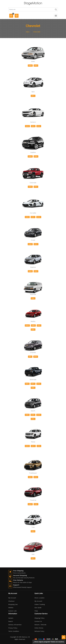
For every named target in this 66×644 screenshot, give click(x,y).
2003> (30, 187)
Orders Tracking (40, 604)
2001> (30, 477)
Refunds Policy (39, 631)
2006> (30, 156)
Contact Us (38, 621)
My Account (12, 598)
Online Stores (39, 628)
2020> (39, 217)
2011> (30, 357)
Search (11, 621)
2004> (27, 325)
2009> (39, 415)
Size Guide (38, 608)
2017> (33, 96)
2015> (39, 446)
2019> (33, 388)
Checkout (11, 601)
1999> (27, 384)
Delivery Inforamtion (15, 625)
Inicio (28, 32)
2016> (39, 126)
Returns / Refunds (40, 625)
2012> (36, 66)
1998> (27, 415)
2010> (33, 126)
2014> (33, 217)
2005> (27, 217)
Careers (11, 618)
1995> (33, 298)
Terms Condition (14, 631)
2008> (30, 244)
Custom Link (12, 611)
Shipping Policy (39, 618)
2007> (33, 384)
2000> (27, 446)
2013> (39, 325)
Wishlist (11, 608)
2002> (30, 66)
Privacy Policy (13, 628)
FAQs (36, 611)
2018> (36, 156)
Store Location (39, 598)
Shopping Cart (13, 604)
